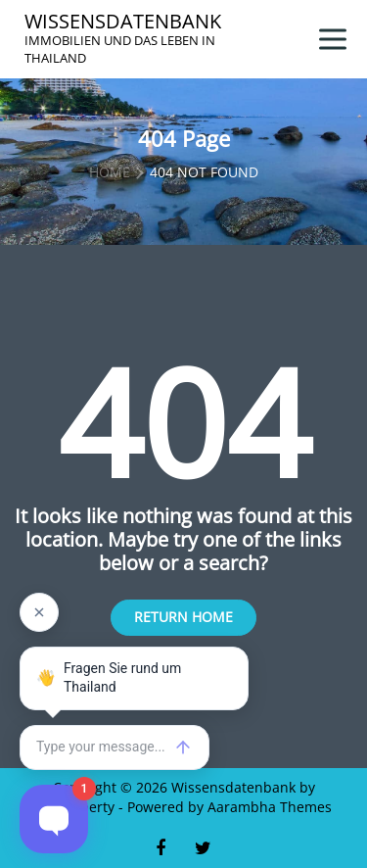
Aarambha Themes (270, 807)
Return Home (183, 617)
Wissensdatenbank (123, 22)
